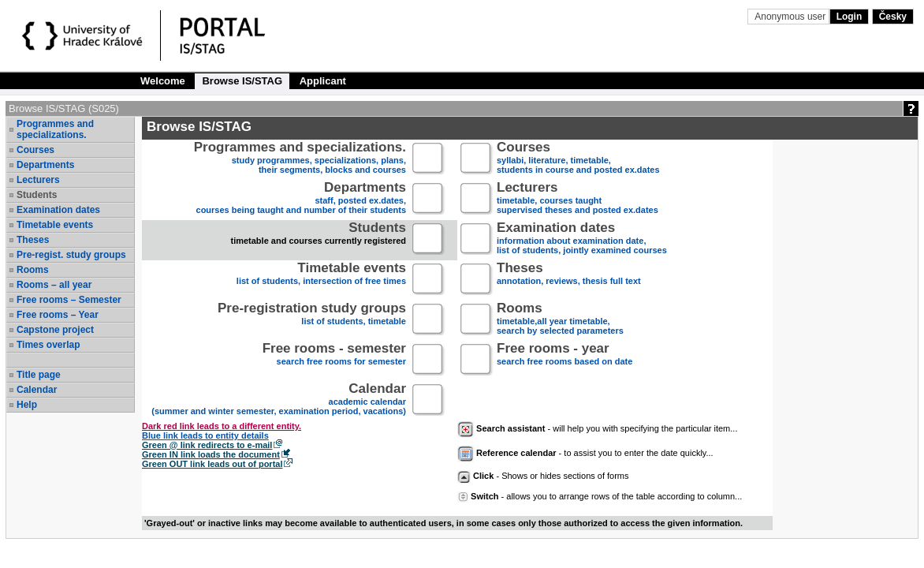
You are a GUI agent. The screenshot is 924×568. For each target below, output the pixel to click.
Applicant (323, 81)
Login (849, 17)
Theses (33, 240)
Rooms (33, 270)
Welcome (163, 81)
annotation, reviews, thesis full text (569, 280)
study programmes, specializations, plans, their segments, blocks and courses (300, 159)
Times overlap (48, 345)
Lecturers (38, 180)
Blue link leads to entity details (205, 435)
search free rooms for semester (334, 360)
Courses (35, 150)
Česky (893, 17)
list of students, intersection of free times (321, 280)
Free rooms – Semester (69, 300)
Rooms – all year (54, 285)
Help (27, 405)
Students (37, 195)
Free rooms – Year (58, 315)
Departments (45, 165)
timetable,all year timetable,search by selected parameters (560, 320)
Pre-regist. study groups (71, 255)
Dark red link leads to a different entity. (222, 426)
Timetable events (55, 225)
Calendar (37, 390)
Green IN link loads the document (211, 454)
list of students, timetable (312, 320)
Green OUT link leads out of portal (212, 464)
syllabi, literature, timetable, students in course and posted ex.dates (578, 159)
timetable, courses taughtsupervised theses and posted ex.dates (577, 199)
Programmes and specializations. (55, 129)
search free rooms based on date (564, 360)
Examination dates (58, 210)
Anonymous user (791, 17)
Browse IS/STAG (242, 81)
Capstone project (55, 330)
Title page (39, 375)
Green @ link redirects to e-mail (207, 445)
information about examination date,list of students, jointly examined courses (582, 239)
